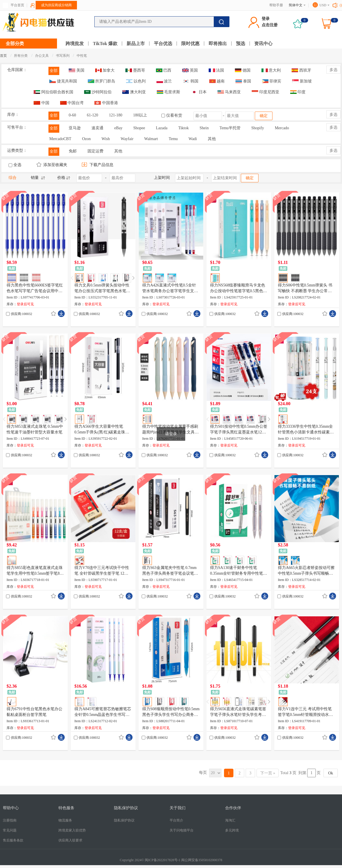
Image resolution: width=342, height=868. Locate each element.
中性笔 (82, 56)
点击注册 (270, 25)
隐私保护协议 (124, 820)
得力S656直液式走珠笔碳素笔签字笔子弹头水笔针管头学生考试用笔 (238, 712)
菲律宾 (272, 81)
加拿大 (105, 70)
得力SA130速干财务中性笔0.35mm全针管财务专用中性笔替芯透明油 (239, 571)
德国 (243, 70)
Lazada (162, 128)
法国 (216, 70)
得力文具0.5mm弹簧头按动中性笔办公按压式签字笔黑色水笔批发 (102, 288)
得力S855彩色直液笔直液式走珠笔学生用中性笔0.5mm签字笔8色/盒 (35, 571)
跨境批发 (75, 44)
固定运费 (95, 151)
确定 (264, 116)
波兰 (164, 81)
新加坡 (302, 81)
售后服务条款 (13, 840)
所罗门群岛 (102, 81)
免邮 (73, 151)
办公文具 (42, 56)
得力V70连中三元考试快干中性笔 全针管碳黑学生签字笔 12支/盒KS (102, 571)
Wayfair (127, 139)
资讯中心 (263, 44)
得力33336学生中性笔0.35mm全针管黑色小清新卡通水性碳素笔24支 (306, 430)
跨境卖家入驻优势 (72, 830)
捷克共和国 (63, 81)
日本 (199, 92)
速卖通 (97, 128)
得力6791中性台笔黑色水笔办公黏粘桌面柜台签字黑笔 (34, 712)
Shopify (258, 128)
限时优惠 (190, 44)
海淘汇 (230, 820)
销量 (35, 178)
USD (323, 5)
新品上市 (136, 44)
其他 (212, 139)
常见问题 (10, 830)
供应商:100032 (22, 314)
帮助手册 (276, 5)
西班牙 (301, 70)
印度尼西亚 (265, 92)
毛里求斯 (169, 92)
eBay (118, 128)
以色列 (136, 81)
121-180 (116, 115)
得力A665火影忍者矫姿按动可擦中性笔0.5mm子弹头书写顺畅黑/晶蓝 (306, 571)
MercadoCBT (60, 139)
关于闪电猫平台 (182, 830)
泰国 (243, 81)
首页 (3, 56)
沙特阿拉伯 (98, 92)
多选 (333, 70)
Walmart (151, 139)
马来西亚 (229, 92)
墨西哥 (135, 70)
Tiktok (183, 128)
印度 (298, 92)
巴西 (164, 70)
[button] (133, 278)
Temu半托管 (230, 128)
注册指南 (10, 820)
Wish (106, 139)
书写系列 (63, 56)
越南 (217, 81)
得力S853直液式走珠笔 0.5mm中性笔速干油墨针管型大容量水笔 (35, 429)
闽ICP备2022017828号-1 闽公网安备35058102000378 (184, 860)
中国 (41, 103)
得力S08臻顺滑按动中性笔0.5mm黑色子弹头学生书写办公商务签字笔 (171, 712)
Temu (173, 139)
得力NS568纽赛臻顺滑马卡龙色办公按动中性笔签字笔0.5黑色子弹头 (239, 288)
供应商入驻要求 (70, 840)
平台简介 (176, 820)
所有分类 (21, 56)
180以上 (140, 115)
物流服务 (65, 820)
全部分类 (15, 44)
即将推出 (218, 44)
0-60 (72, 115)
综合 (13, 178)
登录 (266, 19)
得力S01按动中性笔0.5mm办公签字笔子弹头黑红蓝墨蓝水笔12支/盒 (239, 430)
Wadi (193, 139)
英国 (190, 70)
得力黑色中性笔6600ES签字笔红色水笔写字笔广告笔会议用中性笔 (35, 288)
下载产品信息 (97, 165)
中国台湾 (72, 103)
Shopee (139, 128)
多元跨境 (232, 830)
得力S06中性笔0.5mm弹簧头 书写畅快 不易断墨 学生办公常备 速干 (305, 288)
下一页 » (268, 773)
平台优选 (163, 44)
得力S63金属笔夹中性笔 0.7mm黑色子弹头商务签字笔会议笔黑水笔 (170, 571)
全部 (54, 71)
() (341, 5)
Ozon (86, 139)
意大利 (271, 70)
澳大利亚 (134, 92)
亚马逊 (75, 128)
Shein (204, 128)
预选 (241, 44)
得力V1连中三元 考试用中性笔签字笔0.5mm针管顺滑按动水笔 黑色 (305, 712)
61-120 (93, 115)
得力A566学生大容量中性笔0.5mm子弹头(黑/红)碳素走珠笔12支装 (102, 430)
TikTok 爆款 (105, 44)
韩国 (191, 81)
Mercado (282, 128)
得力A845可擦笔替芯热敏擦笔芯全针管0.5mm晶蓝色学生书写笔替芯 (103, 712)
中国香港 (106, 103)
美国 (77, 70)
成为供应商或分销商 (56, 5)
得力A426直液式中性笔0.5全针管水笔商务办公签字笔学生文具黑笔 (170, 288)
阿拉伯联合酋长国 (53, 92)
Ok (330, 773)
